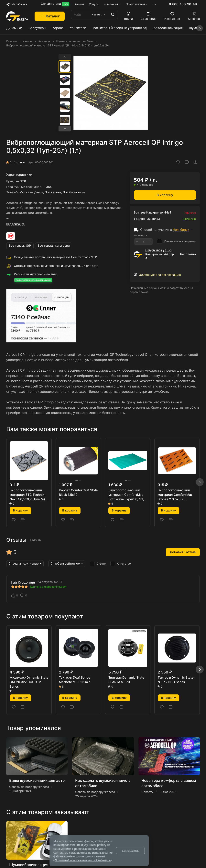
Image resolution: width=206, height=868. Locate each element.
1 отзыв (20, 162)
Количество (141, 235)
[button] (65, 129)
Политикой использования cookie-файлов (83, 860)
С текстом (121, 564)
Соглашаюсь (130, 851)
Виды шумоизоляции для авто (37, 780)
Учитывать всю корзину (176, 241)
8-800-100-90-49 (183, 4)
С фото (98, 564)
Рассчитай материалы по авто (36, 274)
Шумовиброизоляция (29, 865)
